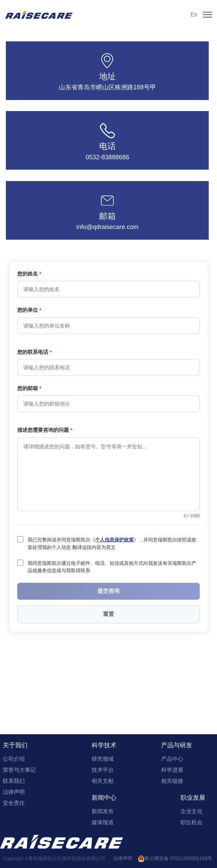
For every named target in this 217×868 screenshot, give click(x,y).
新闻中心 (104, 798)
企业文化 (192, 811)
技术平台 (103, 770)
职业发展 (193, 798)
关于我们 (15, 745)
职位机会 (192, 822)
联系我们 (14, 781)
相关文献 (103, 781)
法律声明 (14, 792)
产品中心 (172, 759)
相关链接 (172, 781)
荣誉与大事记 (19, 770)
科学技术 (104, 745)
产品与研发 (177, 745)
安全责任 (14, 803)
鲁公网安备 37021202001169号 (175, 858)
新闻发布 (103, 811)
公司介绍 (14, 759)
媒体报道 (103, 822)
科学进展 (172, 770)
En (194, 15)
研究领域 (103, 759)
